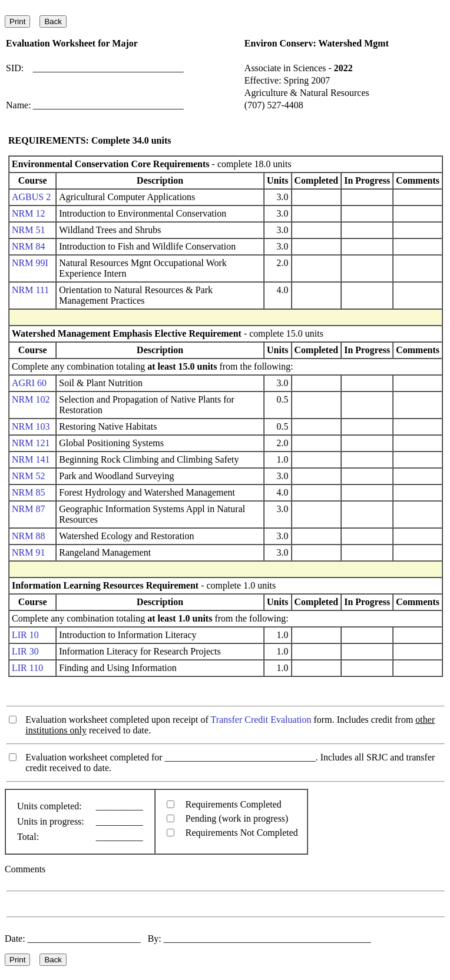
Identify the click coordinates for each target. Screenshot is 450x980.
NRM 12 (28, 213)
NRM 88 (28, 536)
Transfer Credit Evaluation (261, 720)
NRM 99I (30, 263)
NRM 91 (28, 552)
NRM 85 (28, 492)
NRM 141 (31, 459)
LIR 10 (25, 635)
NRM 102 (31, 399)
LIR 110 (27, 668)
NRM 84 (28, 246)
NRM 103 (31, 426)
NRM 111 (30, 290)
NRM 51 (28, 230)
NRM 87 (28, 509)
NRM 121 (31, 443)
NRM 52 (28, 476)
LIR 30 (25, 651)
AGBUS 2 (31, 197)
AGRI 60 (29, 383)
